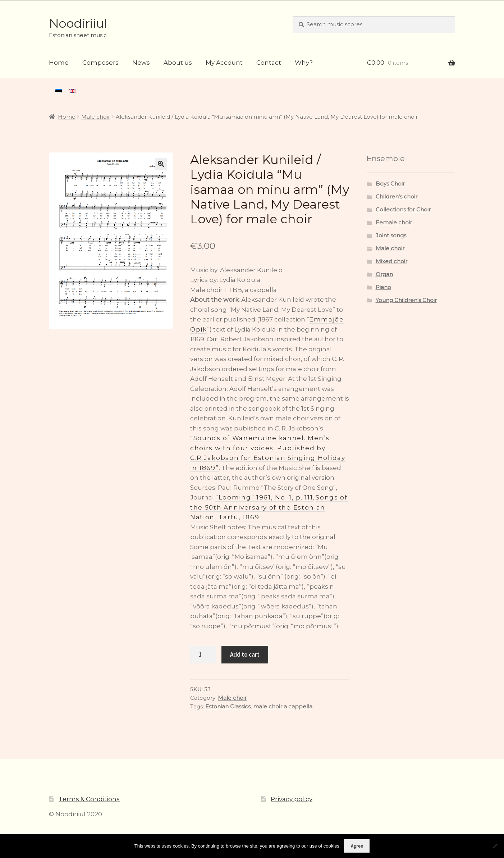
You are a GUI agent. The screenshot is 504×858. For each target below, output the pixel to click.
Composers (100, 63)
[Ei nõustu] (495, 846)
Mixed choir (391, 261)
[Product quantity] (203, 655)
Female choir (394, 223)
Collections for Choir (403, 210)
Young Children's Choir (406, 300)
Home (59, 63)
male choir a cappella (283, 707)
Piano (383, 287)
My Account (224, 63)
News (141, 63)
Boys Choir (390, 184)
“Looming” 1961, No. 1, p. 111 (264, 497)
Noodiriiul (78, 23)
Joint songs (391, 236)
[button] (161, 164)
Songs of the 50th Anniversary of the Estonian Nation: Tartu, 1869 (269, 507)
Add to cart (245, 654)
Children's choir (397, 197)
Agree (357, 846)
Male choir (96, 117)
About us (178, 63)
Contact (269, 63)
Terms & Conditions (89, 799)
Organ (384, 274)
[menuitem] (59, 91)
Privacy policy (292, 799)
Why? (304, 63)
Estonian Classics (228, 707)
